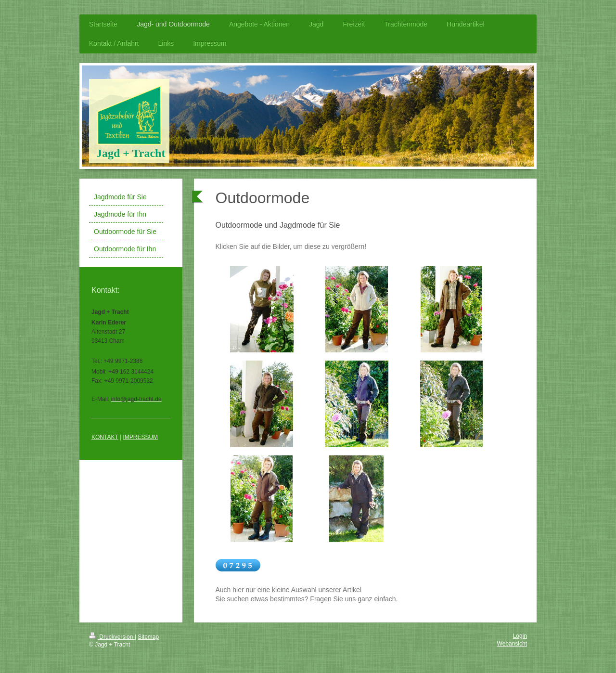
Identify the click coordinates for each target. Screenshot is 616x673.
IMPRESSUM (140, 437)
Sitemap (148, 637)
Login (520, 636)
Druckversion (112, 637)
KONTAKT (105, 437)
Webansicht (512, 644)
